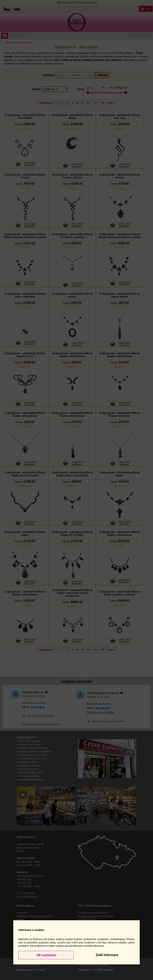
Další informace (107, 955)
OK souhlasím (46, 955)
